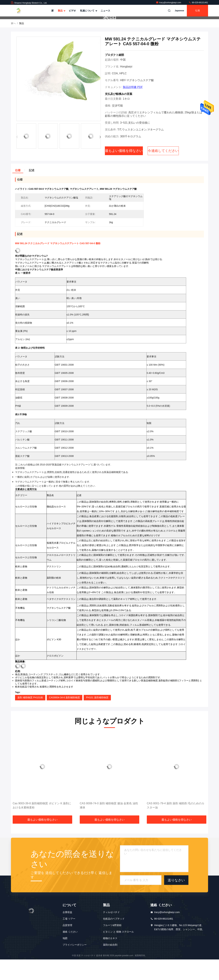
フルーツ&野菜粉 (112, 946)
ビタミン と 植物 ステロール (118, 952)
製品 (61, 11)
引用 (197, 11)
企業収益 (67, 933)
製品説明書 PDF (133, 108)
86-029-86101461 (198, 3)
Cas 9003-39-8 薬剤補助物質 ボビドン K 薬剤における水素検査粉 (42, 826)
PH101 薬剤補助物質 (97, 718)
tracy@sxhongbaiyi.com (169, 3)
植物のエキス (110, 959)
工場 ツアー (69, 939)
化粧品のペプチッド (114, 939)
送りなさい (176, 901)
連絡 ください (70, 952)
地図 (65, 959)
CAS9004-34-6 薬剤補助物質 (65, 718)
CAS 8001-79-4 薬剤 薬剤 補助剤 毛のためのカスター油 (176, 826)
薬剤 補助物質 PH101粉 (30, 718)
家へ (13, 44)
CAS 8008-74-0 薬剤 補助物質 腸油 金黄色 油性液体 (109, 826)
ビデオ (72, 11)
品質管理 (67, 946)
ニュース (105, 11)
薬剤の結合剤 (110, 965)
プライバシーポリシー (75, 965)
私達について (88, 11)
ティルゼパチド (111, 933)
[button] (100, 158)
